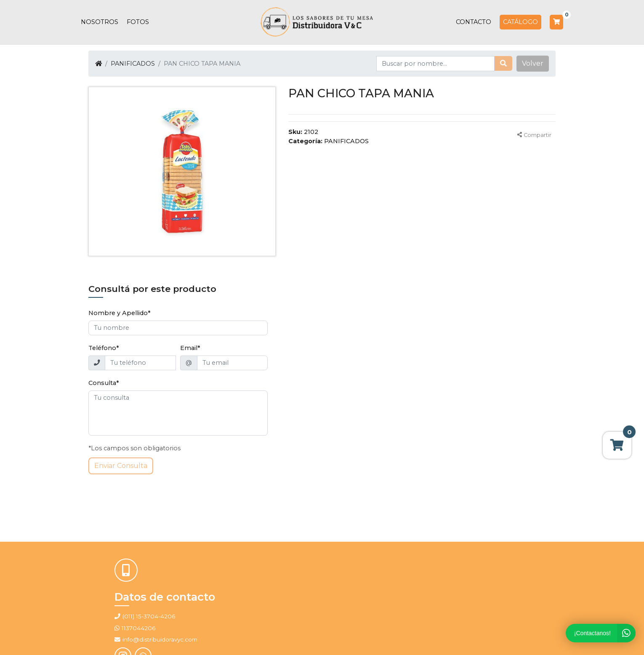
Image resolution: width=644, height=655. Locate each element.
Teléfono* (104, 348)
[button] (533, 64)
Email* (190, 348)
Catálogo (520, 22)
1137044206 (138, 628)
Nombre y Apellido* (120, 313)
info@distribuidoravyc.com (156, 639)
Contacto (474, 22)
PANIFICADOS (133, 64)
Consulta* (104, 383)
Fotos (138, 22)
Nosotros (100, 22)
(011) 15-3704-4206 (149, 616)
